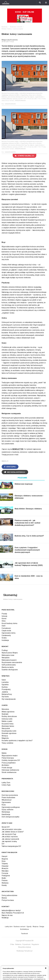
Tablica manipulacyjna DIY (11, 846)
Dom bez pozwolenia (10, 795)
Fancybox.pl (28, 951)
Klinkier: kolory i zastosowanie (12, 29)
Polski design (7, 768)
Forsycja (5, 873)
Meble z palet (7, 721)
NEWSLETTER (18, 449)
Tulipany (5, 864)
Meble (4, 753)
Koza (4, 805)
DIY (3, 844)
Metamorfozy (7, 694)
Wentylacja (6, 812)
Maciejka (5, 871)
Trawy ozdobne (7, 743)
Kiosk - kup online (25, 17)
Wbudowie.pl (7, 800)
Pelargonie (6, 876)
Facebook (24, 934)
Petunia (5, 880)
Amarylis (5, 868)
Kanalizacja (6, 814)
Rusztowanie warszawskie (12, 662)
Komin (4, 619)
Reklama (18, 944)
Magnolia (5, 738)
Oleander (5, 866)
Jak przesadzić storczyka (11, 829)
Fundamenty (6, 635)
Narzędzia (5, 658)
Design (42, 927)
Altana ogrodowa (8, 712)
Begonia (5, 859)
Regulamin (35, 944)
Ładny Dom (6, 783)
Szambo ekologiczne (10, 670)
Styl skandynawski (9, 699)
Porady (4, 614)
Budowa (5, 27)
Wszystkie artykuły (25, 947)
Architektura (24, 929)
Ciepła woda (6, 631)
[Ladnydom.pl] (6, 3)
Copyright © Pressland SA (25, 941)
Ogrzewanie (6, 802)
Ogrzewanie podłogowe (11, 807)
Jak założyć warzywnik (10, 839)
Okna (4, 621)
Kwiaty (4, 885)
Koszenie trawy (8, 724)
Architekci (5, 765)
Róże (4, 861)
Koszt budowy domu (9, 623)
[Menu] (46, 3)
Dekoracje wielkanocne (10, 770)
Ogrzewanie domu (9, 633)
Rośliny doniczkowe (9, 716)
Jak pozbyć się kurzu (10, 837)
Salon (4, 680)
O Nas (12, 944)
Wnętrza (35, 927)
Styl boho (5, 697)
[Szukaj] (40, 3)
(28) (24, 156)
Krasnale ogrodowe (9, 733)
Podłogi (5, 650)
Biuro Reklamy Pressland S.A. (13, 913)
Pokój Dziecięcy (8, 758)
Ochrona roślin (7, 719)
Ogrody (29, 927)
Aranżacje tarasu (8, 726)
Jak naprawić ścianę (9, 841)
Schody (4, 616)
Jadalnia (5, 692)
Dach (4, 626)
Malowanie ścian (8, 655)
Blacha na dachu (8, 667)
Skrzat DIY (6, 827)
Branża (4, 898)
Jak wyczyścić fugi (9, 834)
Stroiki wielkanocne (9, 772)
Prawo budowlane (8, 798)
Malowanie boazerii (9, 660)
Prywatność (26, 944)
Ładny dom (9, 927)
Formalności (6, 628)
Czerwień (5, 204)
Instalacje (5, 640)
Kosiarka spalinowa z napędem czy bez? (17, 741)
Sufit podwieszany (9, 665)
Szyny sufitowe (7, 810)
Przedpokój (6, 689)
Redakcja (5, 918)
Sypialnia (5, 685)
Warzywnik (6, 728)
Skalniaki (5, 714)
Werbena (5, 883)
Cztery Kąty (6, 785)
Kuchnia (5, 687)
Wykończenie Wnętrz (10, 653)
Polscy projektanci (9, 763)
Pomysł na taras (8, 900)
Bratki (4, 878)
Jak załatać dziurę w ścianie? (13, 832)
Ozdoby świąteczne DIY (11, 760)
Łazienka (5, 682)
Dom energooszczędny (10, 817)
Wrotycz (5, 736)
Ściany (4, 638)
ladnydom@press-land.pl (11, 910)
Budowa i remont (16, 27)
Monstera (5, 709)
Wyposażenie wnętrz (10, 756)
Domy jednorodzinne (9, 895)
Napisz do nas (7, 915)
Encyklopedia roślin (9, 731)
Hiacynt (4, 856)
